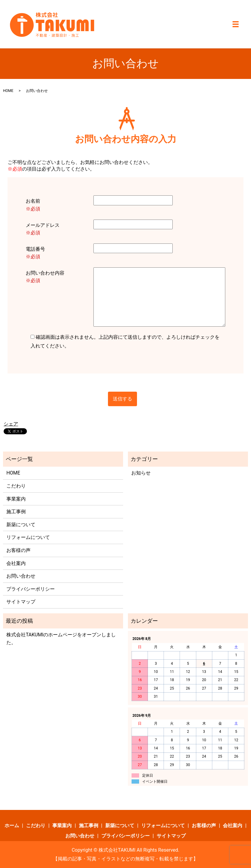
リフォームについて (28, 537)
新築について (21, 525)
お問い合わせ (21, 576)
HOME (8, 91)
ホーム (12, 826)
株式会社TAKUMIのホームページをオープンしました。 (61, 639)
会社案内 (16, 563)
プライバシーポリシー (31, 589)
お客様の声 (18, 550)
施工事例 (16, 512)
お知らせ (141, 473)
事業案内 (16, 499)
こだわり (16, 486)
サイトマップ (21, 602)
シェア (11, 424)
